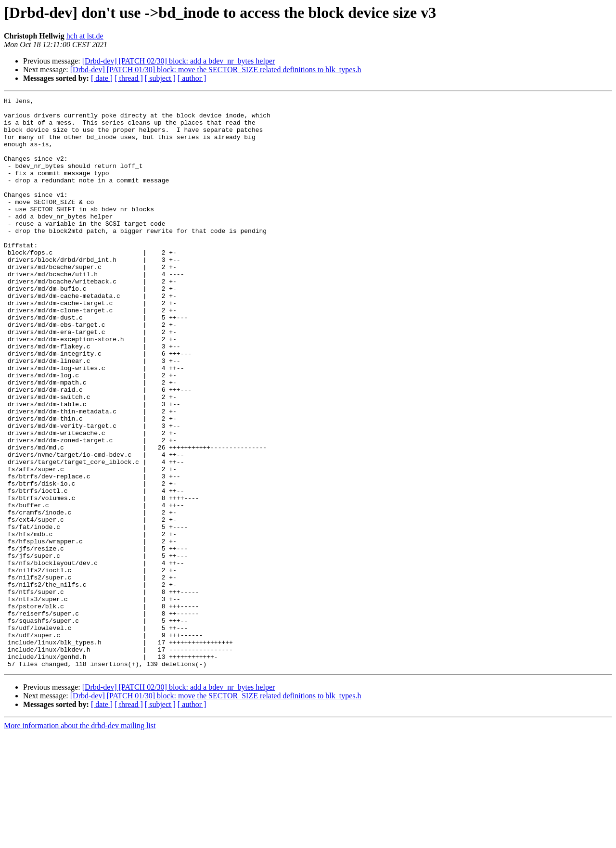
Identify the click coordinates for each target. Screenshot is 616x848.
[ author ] (192, 78)
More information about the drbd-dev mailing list (80, 840)
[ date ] (102, 78)
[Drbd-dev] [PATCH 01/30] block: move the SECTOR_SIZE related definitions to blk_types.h (216, 70)
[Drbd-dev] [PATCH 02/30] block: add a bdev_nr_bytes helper (179, 61)
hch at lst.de (85, 36)
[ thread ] (129, 78)
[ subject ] (160, 78)
